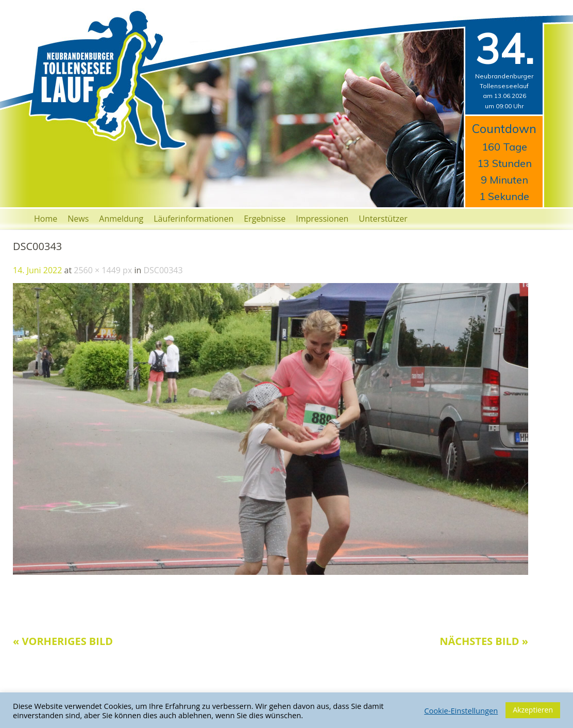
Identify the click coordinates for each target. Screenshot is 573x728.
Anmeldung (121, 219)
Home (46, 219)
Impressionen (322, 219)
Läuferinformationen (193, 219)
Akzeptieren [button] (533, 710)
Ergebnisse (265, 219)
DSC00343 (163, 270)
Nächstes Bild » (484, 641)
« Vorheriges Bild (63, 641)
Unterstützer (383, 219)
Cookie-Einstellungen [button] (461, 710)
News (78, 219)
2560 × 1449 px (103, 270)
